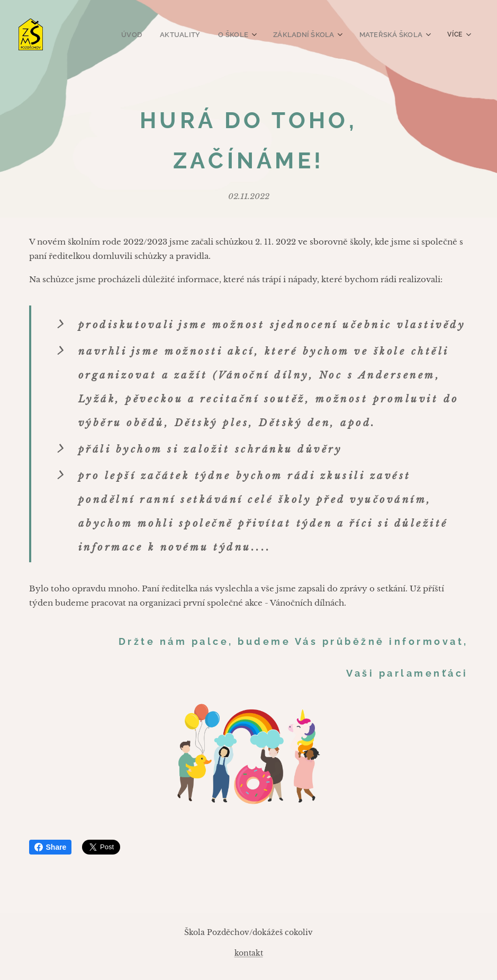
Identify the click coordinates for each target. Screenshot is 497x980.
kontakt (249, 953)
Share (51, 847)
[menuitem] (140, 34)
